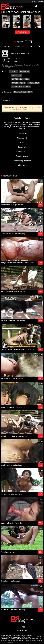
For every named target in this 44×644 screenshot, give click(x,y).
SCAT (22, 142)
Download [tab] (20, 46)
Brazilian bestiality (23, 92)
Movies (22, 627)
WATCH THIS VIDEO (22, 32)
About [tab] (6, 46)
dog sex (13, 71)
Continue (39, 636)
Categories (22, 631)
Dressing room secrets (13, 125)
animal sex (16, 75)
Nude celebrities (22, 152)
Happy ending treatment (22, 161)
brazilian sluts (18, 83)
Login (34, 2)
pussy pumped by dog (21, 87)
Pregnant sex (22, 133)
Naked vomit (22, 165)
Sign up (40, 2)
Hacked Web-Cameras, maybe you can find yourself (22, 126)
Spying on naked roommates (29, 123)
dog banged (34, 83)
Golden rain (22, 147)
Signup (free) (28, 109)
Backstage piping (11, 123)
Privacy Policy (7, 637)
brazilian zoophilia (20, 79)
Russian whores (22, 156)
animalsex (25, 71)
